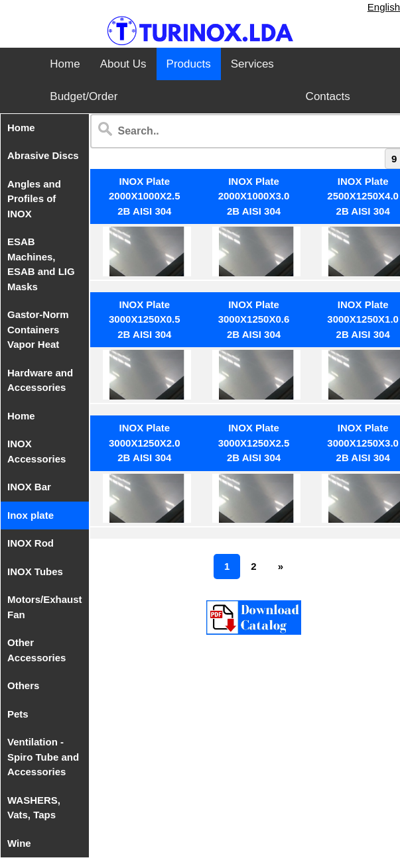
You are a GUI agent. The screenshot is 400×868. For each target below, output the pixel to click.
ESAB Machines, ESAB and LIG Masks (41, 264)
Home (65, 64)
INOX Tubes (35, 571)
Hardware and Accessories (40, 380)
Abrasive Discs (43, 155)
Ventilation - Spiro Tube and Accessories (43, 757)
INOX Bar (29, 487)
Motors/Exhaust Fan (45, 607)
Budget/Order (84, 96)
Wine (19, 843)
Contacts (328, 96)
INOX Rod (31, 543)
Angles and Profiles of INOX (34, 199)
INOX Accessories (36, 451)
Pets (18, 714)
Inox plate (31, 515)
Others (23, 685)
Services (252, 64)
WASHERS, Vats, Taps (34, 808)
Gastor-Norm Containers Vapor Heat (38, 329)
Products (189, 64)
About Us (123, 64)
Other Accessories (36, 650)
